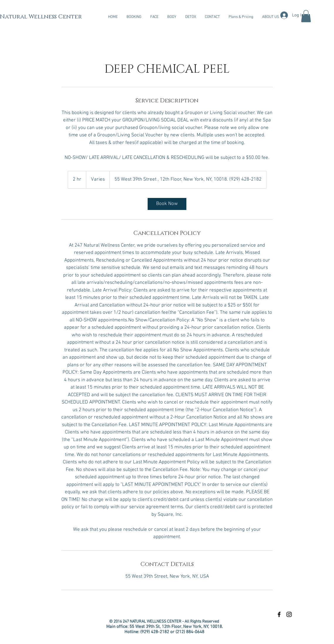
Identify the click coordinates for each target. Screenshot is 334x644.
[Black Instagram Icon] (289, 614)
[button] (154, 17)
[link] (167, 204)
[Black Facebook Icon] (279, 614)
